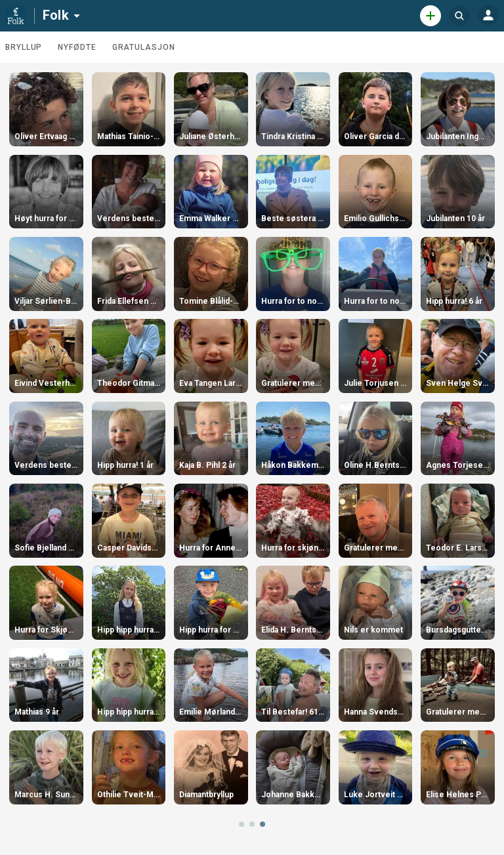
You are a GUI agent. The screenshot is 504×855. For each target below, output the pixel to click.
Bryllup (24, 47)
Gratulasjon (144, 47)
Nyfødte (77, 47)
